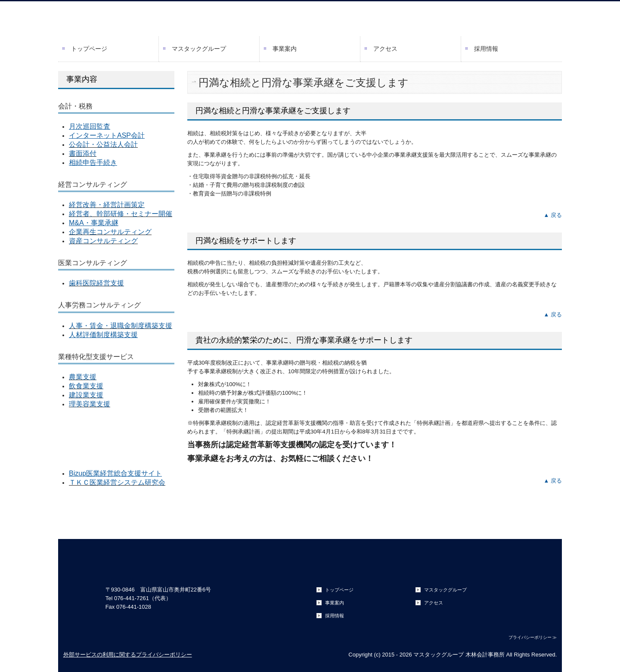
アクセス (385, 49)
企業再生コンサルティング (110, 232)
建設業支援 (86, 395)
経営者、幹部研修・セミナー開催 (121, 214)
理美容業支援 (90, 404)
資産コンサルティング (103, 241)
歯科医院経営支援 (96, 283)
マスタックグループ (199, 49)
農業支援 (83, 377)
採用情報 (486, 49)
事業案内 (285, 49)
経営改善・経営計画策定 (107, 205)
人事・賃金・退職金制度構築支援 (121, 326)
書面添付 (83, 153)
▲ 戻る (553, 215)
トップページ (89, 49)
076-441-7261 (132, 598)
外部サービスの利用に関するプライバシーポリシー (128, 655)
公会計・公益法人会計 (103, 144)
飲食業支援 (86, 386)
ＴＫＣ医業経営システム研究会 (117, 482)
